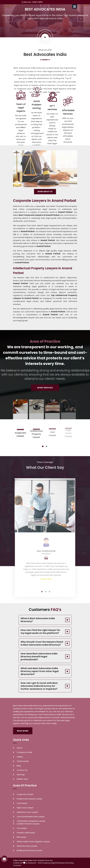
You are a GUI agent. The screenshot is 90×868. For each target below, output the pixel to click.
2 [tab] (46, 446)
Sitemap (21, 775)
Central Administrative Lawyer (31, 817)
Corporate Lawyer (20, 433)
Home (20, 748)
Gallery (20, 757)
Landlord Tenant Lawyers (28, 824)
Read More (23, 731)
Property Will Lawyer (26, 833)
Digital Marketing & (58, 863)
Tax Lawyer (22, 828)
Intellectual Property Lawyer (30, 799)
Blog (19, 766)
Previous (9, 19)
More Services (45, 388)
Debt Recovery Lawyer (27, 846)
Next (81, 19)
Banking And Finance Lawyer (30, 850)
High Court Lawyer (25, 808)
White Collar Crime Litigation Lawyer (33, 842)
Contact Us (22, 770)
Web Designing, (44, 863)
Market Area (22, 779)
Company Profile (24, 752)
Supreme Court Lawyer (27, 812)
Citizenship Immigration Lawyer (31, 821)
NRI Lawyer (22, 837)
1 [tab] (43, 446)
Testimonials (23, 761)
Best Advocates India (23, 860)
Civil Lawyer (22, 803)
